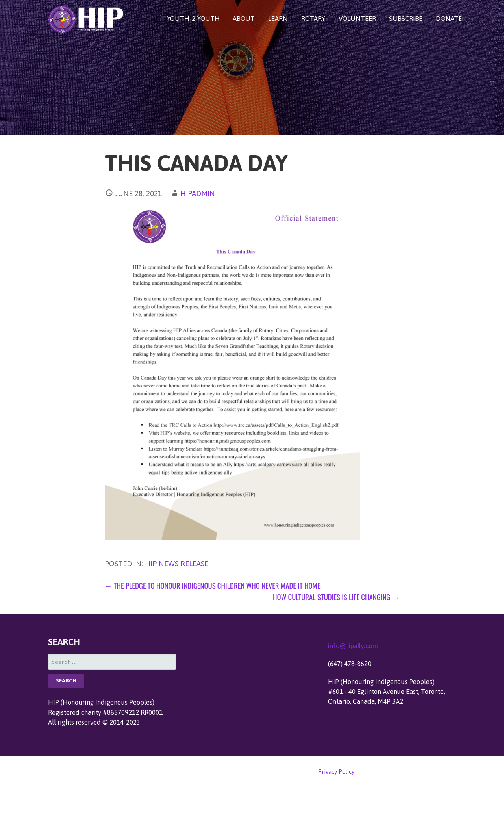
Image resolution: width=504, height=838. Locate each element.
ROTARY (313, 19)
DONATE (449, 19)
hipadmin (198, 193)
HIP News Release (177, 564)
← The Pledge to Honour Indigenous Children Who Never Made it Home (213, 585)
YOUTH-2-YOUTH (193, 19)
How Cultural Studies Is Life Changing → (336, 597)
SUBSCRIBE (406, 19)
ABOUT (244, 19)
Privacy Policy (336, 772)
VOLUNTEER (357, 19)
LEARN (278, 19)
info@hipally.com (353, 646)
